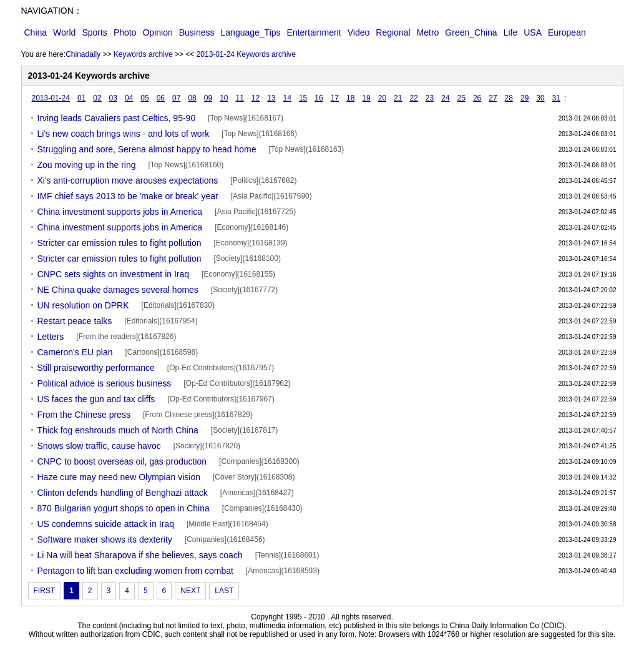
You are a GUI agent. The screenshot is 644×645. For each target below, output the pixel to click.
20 (382, 98)
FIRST (45, 591)
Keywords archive (143, 54)
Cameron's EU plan (75, 352)
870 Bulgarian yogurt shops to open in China (124, 508)
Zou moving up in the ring (87, 165)
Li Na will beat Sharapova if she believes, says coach (140, 555)
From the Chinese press (84, 415)
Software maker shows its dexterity (105, 539)
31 (556, 98)
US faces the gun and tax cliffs (96, 399)
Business (197, 32)
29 (524, 98)
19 (366, 98)
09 (208, 98)
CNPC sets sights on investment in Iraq (114, 274)
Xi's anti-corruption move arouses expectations (128, 180)
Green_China (471, 32)
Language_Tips (251, 32)
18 (350, 98)
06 (161, 98)
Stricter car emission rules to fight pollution (120, 243)
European (567, 32)
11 (239, 98)
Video (359, 32)
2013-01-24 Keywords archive (246, 54)
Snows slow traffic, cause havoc (99, 446)
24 (445, 98)
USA (533, 32)
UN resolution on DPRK (83, 305)
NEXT (190, 591)
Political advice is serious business (105, 383)
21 (398, 98)
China (36, 32)
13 (271, 98)
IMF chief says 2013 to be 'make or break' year (128, 196)
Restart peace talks (75, 321)
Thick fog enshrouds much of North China (118, 430)
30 (540, 98)
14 (287, 98)
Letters (51, 337)
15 (303, 98)
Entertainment (314, 32)
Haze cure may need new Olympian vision (119, 477)
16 (319, 98)
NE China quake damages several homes (118, 290)
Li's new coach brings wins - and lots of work (124, 134)
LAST (224, 591)
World (64, 32)
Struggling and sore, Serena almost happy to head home (147, 149)
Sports (94, 32)
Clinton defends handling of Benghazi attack (123, 493)
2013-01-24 (51, 98)
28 (509, 98)
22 (413, 98)
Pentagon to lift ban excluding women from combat (135, 571)
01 (81, 98)
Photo (125, 32)
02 (97, 98)
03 (113, 98)
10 (224, 98)
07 (176, 98)
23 (430, 98)
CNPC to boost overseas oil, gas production (122, 461)
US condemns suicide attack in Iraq (106, 524)
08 (192, 98)
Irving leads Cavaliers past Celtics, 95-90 (117, 118)
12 (256, 98)
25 (461, 98)
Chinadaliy (83, 54)
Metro (428, 32)
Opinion (157, 32)
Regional (393, 32)
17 (335, 98)
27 (493, 98)
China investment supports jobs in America (120, 212)
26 (477, 98)
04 (129, 98)
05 (144, 98)
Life (511, 32)
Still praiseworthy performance (96, 368)
